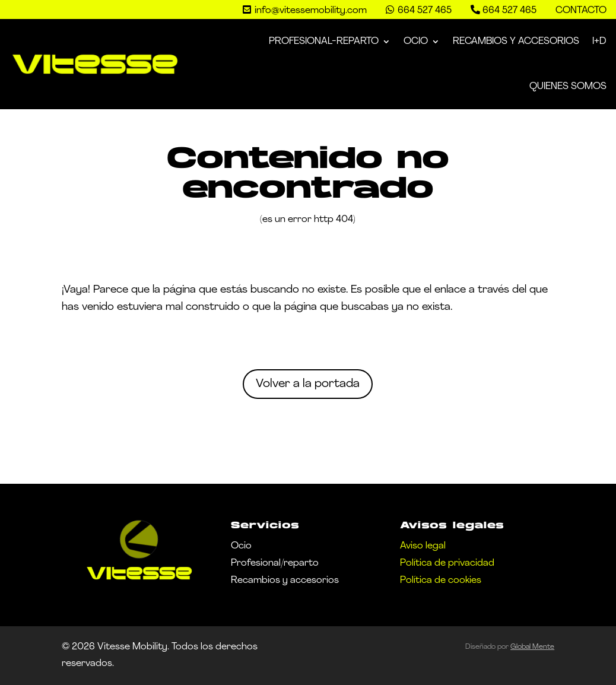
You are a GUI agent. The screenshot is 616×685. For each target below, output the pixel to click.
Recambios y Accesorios (516, 42)
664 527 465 (509, 11)
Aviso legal (423, 546)
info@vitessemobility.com (311, 11)
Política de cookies (441, 581)
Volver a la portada (308, 384)
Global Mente (532, 647)
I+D (599, 42)
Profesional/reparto (275, 563)
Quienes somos (568, 87)
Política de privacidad (447, 563)
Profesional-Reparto (324, 42)
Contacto (581, 11)
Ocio (416, 42)
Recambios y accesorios (285, 581)
